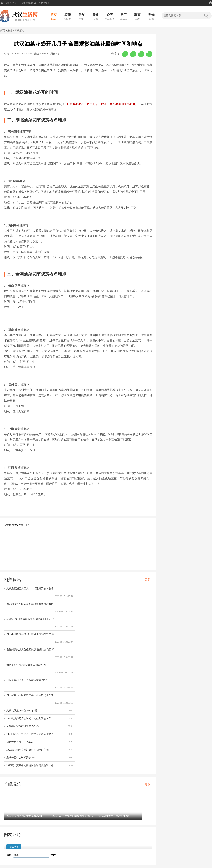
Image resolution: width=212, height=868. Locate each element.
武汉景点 (19, 31)
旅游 (10, 31)
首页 (2, 31)
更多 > (148, 580)
